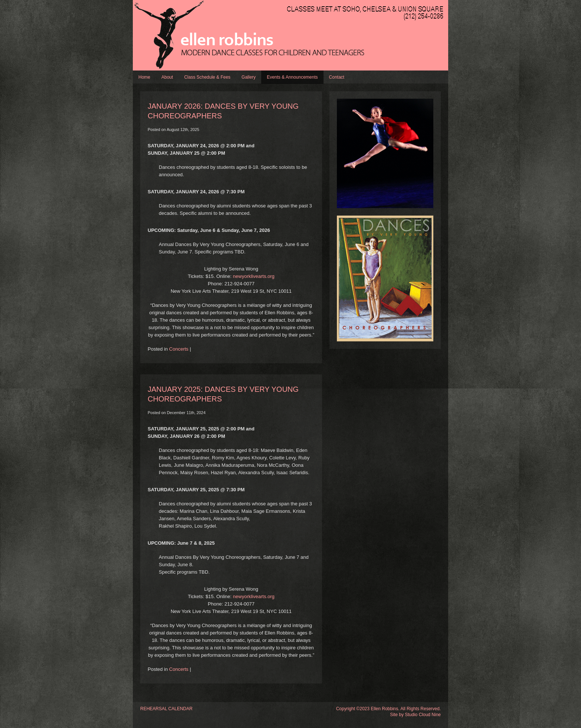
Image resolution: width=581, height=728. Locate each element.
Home (144, 77)
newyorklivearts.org (254, 276)
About (167, 77)
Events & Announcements (292, 77)
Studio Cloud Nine (423, 715)
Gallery (249, 77)
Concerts (179, 349)
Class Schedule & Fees (207, 77)
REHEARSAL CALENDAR (166, 709)
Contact (337, 77)
